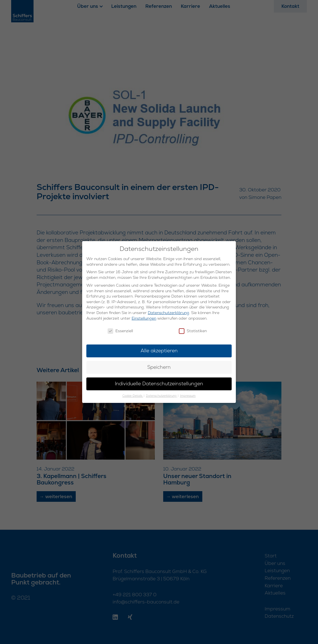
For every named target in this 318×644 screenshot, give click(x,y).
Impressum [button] (188, 396)
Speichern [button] (159, 367)
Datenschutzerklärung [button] (162, 396)
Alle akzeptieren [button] (159, 351)
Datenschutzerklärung (169, 313)
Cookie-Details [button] (133, 396)
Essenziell (120, 331)
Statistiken (193, 331)
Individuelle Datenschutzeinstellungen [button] (159, 384)
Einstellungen (144, 318)
